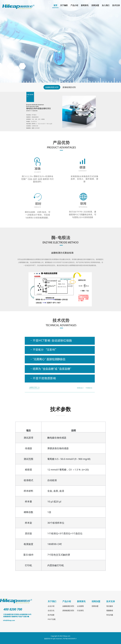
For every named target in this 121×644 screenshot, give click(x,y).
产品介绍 (74, 5)
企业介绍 (51, 606)
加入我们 (106, 5)
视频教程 (110, 610)
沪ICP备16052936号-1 (70, 639)
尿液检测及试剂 (69, 87)
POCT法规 (52, 619)
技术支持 (116, 5)
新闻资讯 (85, 5)
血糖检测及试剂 (52, 87)
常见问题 (110, 615)
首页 (55, 5)
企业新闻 (80, 606)
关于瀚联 (64, 5)
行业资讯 (80, 610)
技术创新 (51, 615)
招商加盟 (95, 5)
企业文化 (51, 610)
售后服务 (110, 606)
